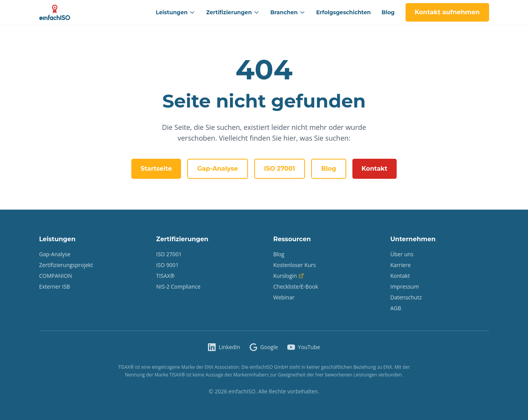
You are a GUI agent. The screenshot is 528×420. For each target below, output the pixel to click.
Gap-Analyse (217, 169)
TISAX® (166, 276)
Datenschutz (406, 297)
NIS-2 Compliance (179, 286)
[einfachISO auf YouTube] (304, 347)
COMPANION (56, 276)
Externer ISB (55, 286)
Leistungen (176, 12)
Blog (388, 12)
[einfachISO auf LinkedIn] (224, 347)
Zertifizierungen (233, 12)
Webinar (284, 297)
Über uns (402, 254)
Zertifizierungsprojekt (66, 265)
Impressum (405, 286)
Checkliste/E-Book (296, 286)
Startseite (156, 169)
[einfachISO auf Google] (264, 347)
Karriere (401, 265)
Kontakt (375, 169)
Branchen (288, 12)
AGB (396, 308)
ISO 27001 (280, 169)
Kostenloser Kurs (295, 265)
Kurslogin (289, 276)
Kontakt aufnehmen (447, 12)
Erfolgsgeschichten (344, 12)
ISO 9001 (168, 265)
